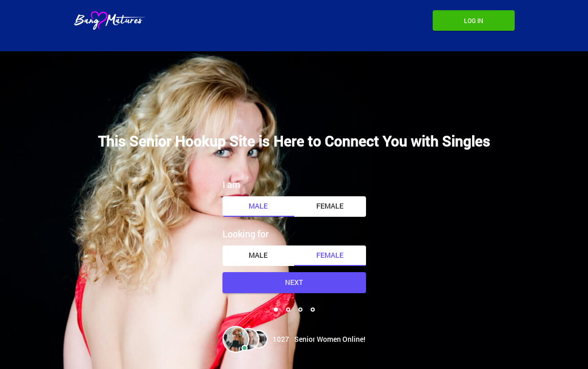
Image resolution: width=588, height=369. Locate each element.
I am (231, 184)
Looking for (246, 234)
